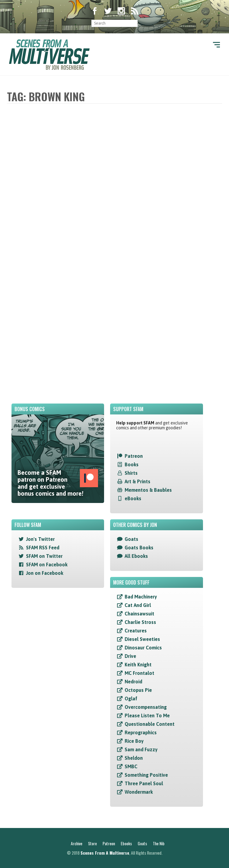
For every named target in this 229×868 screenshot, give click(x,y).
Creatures (136, 631)
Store (92, 843)
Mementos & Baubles (148, 490)
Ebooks (126, 843)
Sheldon (134, 758)
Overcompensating (146, 707)
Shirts (131, 473)
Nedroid (133, 682)
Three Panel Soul (144, 783)
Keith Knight (138, 665)
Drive (130, 656)
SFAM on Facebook (47, 565)
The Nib (159, 843)
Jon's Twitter (40, 539)
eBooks (133, 498)
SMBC (131, 766)
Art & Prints (137, 481)
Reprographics (141, 732)
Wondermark (139, 792)
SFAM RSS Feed (43, 548)
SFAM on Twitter (44, 556)
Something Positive (146, 775)
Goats (131, 539)
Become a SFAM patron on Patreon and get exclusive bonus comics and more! (58, 483)
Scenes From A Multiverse (105, 853)
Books (132, 464)
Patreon (134, 456)
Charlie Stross (140, 622)
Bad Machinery (141, 597)
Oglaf (131, 699)
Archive (77, 843)
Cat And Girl (138, 605)
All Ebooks (136, 556)
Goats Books (139, 548)
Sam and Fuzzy (141, 749)
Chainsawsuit (139, 614)
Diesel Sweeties (142, 639)
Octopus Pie (138, 690)
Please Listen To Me (147, 716)
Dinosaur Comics (143, 648)
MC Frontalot (139, 673)
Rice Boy (134, 741)
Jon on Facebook (45, 573)
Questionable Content (150, 724)
